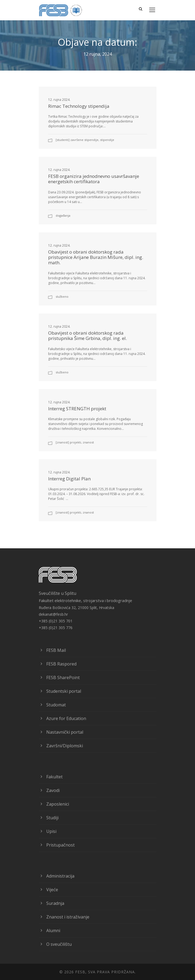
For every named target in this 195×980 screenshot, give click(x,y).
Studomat (56, 705)
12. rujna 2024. (59, 100)
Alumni (53, 931)
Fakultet (54, 777)
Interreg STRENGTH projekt (77, 409)
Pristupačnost (60, 845)
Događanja (63, 215)
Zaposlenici (58, 804)
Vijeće (52, 890)
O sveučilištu (59, 944)
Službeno (62, 296)
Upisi (51, 831)
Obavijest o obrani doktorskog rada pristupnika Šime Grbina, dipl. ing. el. (87, 336)
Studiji (52, 818)
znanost (88, 442)
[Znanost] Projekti (68, 442)
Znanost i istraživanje (68, 917)
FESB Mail (56, 650)
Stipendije (107, 140)
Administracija (60, 876)
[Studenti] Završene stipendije (77, 140)
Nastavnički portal (65, 732)
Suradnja (55, 903)
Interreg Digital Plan (69, 479)
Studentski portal (64, 691)
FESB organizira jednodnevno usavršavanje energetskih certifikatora (94, 179)
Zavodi (53, 790)
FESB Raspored (61, 664)
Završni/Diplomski (65, 746)
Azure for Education (66, 718)
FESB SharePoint (63, 677)
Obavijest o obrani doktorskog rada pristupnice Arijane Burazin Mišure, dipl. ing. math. (96, 257)
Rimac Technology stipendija (79, 106)
